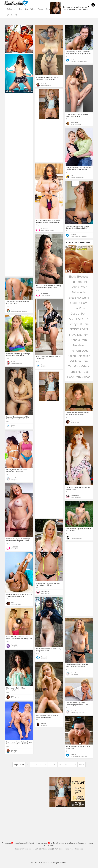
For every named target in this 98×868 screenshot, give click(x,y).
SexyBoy (14, 750)
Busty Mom (15, 549)
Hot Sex (43, 367)
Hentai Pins (69, 849)
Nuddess (79, 345)
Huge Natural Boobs (47, 230)
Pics (21, 9)
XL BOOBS (44, 229)
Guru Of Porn (79, 303)
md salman (74, 123)
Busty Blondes (46, 593)
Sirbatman (74, 176)
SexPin (13, 362)
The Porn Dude (79, 351)
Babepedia (79, 292)
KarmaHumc (15, 478)
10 (55, 765)
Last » (82, 765)
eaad (13, 310)
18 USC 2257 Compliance (42, 849)
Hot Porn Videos (16, 647)
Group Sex (15, 480)
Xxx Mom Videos (79, 366)
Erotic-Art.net (47, 863)
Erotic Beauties (79, 277)
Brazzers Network (17, 364)
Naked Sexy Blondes (77, 713)
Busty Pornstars (16, 752)
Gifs (26, 9)
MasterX (44, 84)
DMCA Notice (58, 849)
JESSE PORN (79, 329)
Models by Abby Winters (19, 312)
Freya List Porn (79, 335)
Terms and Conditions (23, 849)
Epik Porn (79, 308)
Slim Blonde (75, 675)
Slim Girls (44, 725)
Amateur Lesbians (76, 539)
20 (60, 765)
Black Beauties (16, 604)
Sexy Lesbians (16, 427)
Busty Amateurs (46, 86)
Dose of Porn (79, 314)
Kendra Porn (79, 340)
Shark (43, 365)
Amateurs (44, 659)
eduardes (74, 537)
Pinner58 (14, 645)
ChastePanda (75, 495)
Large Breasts (45, 296)
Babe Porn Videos (79, 377)
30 (66, 765)
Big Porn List (79, 282)
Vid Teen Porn (79, 361)
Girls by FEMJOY (76, 124)
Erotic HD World (79, 298)
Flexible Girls (75, 423)
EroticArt (73, 60)
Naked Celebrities (79, 356)
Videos (33, 9)
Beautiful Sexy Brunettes (79, 62)
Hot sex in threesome (78, 178)
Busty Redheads (76, 497)
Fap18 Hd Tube (79, 372)
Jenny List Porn (79, 324)
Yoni (72, 421)
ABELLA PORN (79, 319)
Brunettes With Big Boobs (79, 236)
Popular (41, 9)
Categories (12, 9)
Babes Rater (79, 287)
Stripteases (79, 849)
